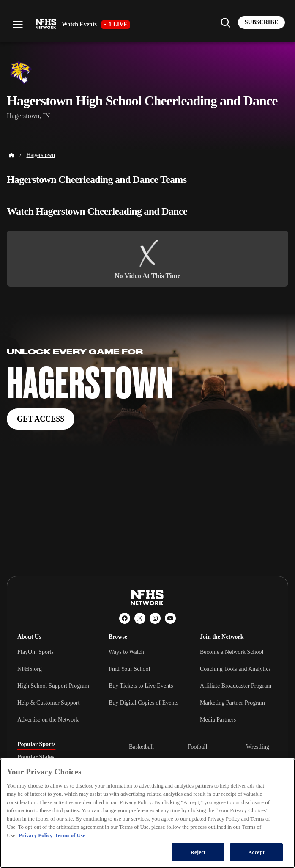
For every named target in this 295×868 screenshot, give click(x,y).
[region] (147, 813)
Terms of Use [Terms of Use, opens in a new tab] (70, 835)
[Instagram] (155, 618)
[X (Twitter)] (140, 618)
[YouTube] (170, 618)
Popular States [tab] (36, 757)
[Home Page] (11, 155)
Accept (256, 852)
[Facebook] (125, 618)
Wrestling (258, 747)
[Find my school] (225, 22)
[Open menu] (18, 25)
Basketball (141, 747)
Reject (198, 852)
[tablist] (60, 757)
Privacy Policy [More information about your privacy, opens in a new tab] (36, 835)
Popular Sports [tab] (36, 744)
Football (198, 747)
